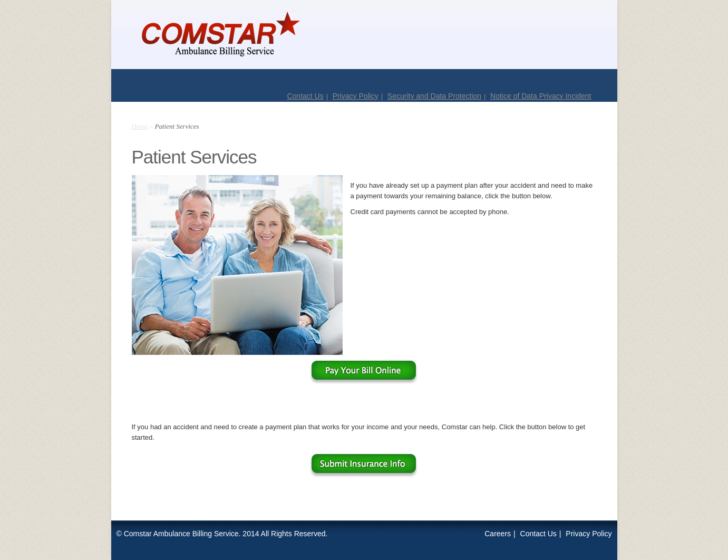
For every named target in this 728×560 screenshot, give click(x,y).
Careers (498, 534)
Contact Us (305, 96)
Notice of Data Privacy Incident (541, 96)
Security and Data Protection (434, 96)
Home (140, 126)
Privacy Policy (356, 96)
